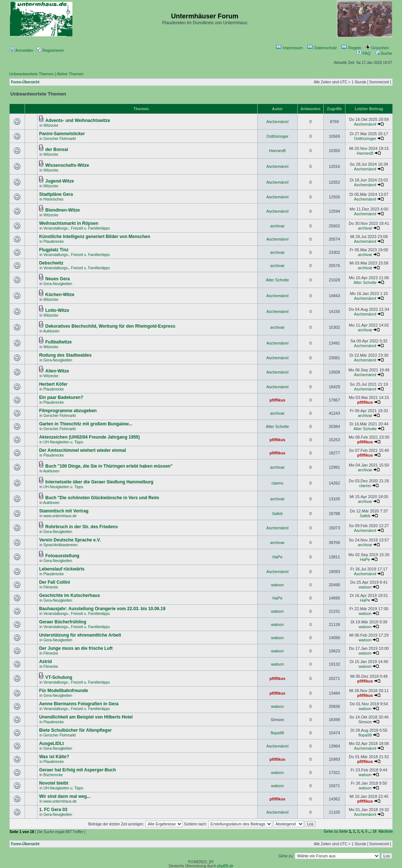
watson (277, 585)
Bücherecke (53, 775)
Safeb (278, 514)
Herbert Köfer (53, 384)
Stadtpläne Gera (56, 194)
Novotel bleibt (53, 783)
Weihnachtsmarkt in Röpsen (69, 223)
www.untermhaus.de (60, 516)
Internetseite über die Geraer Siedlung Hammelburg (99, 482)
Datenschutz (322, 48)
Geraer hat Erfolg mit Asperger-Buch (77, 770)
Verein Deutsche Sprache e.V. (70, 540)
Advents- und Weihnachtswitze (78, 120)
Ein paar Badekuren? (61, 397)
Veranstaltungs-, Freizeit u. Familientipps (77, 228)
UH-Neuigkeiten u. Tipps (63, 442)
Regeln (351, 48)
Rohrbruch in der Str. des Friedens (81, 527)
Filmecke (51, 587)
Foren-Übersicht (25, 82)
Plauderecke (54, 242)
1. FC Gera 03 (53, 810)
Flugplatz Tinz (54, 250)
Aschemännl (278, 122)
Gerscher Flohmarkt (60, 139)
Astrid (45, 662)
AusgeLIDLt (51, 743)
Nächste (386, 831)
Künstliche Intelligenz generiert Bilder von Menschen (94, 237)
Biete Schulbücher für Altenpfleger (75, 730)
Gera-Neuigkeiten (58, 284)
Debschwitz (51, 263)
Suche (384, 53)
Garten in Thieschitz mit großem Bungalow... (86, 424)
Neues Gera (58, 279)
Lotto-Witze (57, 310)
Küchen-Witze (60, 295)
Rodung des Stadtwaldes (65, 355)
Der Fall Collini (54, 582)
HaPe (277, 557)
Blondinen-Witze (62, 210)
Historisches (53, 199)
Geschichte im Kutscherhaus (69, 595)
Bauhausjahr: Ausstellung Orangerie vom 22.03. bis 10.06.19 (102, 609)
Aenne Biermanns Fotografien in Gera (79, 704)
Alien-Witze (57, 371)
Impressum (289, 48)
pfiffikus (278, 400)
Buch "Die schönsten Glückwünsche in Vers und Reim (102, 498)
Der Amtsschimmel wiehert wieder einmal (82, 450)
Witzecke (51, 125)
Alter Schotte (277, 280)
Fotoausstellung (62, 556)
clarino (277, 483)
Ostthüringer (278, 136)
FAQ (364, 53)
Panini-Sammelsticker (62, 134)
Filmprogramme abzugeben (68, 411)
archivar (277, 226)
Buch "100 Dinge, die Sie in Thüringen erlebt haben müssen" (109, 466)
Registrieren (50, 50)
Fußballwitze (58, 342)
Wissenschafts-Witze (67, 165)
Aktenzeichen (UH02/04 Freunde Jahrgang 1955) (89, 437)
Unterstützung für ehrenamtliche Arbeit (80, 635)
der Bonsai (57, 150)
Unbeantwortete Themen (31, 74)
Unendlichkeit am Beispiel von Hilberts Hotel (86, 717)
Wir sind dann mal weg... (65, 796)
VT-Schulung (59, 677)
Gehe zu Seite (336, 831)
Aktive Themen (70, 74)
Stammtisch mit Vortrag (64, 511)
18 (374, 831)
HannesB (277, 151)
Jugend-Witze (60, 181)
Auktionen (51, 331)
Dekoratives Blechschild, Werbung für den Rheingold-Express (110, 326)
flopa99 (277, 733)
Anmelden (22, 50)
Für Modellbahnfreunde (63, 691)
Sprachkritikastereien (60, 545)
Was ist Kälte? (54, 757)
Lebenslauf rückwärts (62, 569)
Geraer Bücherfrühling (62, 622)
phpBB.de (225, 866)
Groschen (377, 48)
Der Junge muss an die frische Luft (76, 648)
